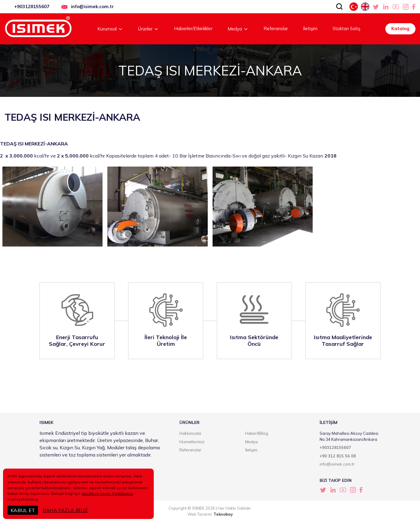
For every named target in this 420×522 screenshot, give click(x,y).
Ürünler (148, 29)
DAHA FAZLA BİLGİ (65, 510)
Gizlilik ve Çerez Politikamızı (108, 493)
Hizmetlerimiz (192, 442)
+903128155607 (32, 6)
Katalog (400, 29)
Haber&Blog (257, 433)
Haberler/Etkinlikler (193, 29)
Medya (238, 29)
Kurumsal (110, 29)
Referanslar (276, 29)
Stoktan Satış (346, 29)
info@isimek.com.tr (92, 6)
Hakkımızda (190, 433)
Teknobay (223, 514)
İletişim (310, 29)
